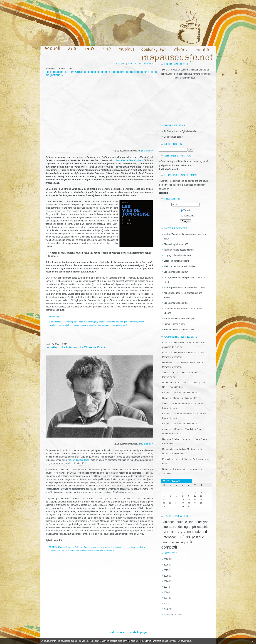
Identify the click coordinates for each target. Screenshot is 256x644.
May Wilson (168, 459)
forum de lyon (199, 522)
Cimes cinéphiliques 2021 (188, 393)
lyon (166, 532)
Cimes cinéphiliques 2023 (176, 303)
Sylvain (166, 373)
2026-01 (168, 565)
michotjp (166, 429)
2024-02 (168, 592)
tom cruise (74, 325)
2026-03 (168, 559)
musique (182, 542)
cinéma (184, 537)
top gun (124, 322)
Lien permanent (104, 325)
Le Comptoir (147, 151)
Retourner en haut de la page (128, 632)
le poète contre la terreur (100, 547)
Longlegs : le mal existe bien (177, 255)
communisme (76, 550)
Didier (165, 439)
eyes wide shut (113, 322)
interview (169, 537)
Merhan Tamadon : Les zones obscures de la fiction (185, 237)
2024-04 (168, 587)
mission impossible (88, 325)
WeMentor (167, 363)
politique (198, 537)
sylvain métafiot (193, 532)
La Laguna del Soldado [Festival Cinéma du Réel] (185, 280)
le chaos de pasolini (120, 547)
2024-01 (168, 598)
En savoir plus (184, 641)
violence (169, 522)
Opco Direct (168, 343)
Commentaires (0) (120, 325)
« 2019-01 (121, 64)
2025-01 (168, 576)
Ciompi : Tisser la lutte (174, 324)
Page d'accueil (134, 64)
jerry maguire (100, 322)
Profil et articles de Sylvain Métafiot (180, 131)
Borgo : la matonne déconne (177, 261)
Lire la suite (55, 317)
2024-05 (168, 581)
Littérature (69, 547)
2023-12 (168, 603)
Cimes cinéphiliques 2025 (176, 244)
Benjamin (167, 393)
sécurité (168, 542)
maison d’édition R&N (78, 460)
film (174, 532)
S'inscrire (186, 210)
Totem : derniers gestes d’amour (179, 250)
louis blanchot (63, 325)
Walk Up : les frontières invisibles (179, 266)
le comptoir (133, 322)
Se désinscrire (186, 216)
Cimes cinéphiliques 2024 (176, 272)
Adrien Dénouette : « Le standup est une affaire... (183, 295)
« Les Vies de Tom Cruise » (129, 160)
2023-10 (168, 609)
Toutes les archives (173, 615)
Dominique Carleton (172, 383)
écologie (184, 527)
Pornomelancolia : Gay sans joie (179, 319)
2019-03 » (148, 64)
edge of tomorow (86, 322)
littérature (170, 527)
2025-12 (168, 570)
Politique (79, 547)
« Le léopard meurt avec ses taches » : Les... (185, 287)
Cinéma (68, 322)
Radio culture (169, 449)
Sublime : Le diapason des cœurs (180, 330)
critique (182, 522)
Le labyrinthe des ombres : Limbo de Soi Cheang (183, 311)
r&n (59, 550)
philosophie (200, 527)
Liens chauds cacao (173, 137)
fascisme (65, 550)
